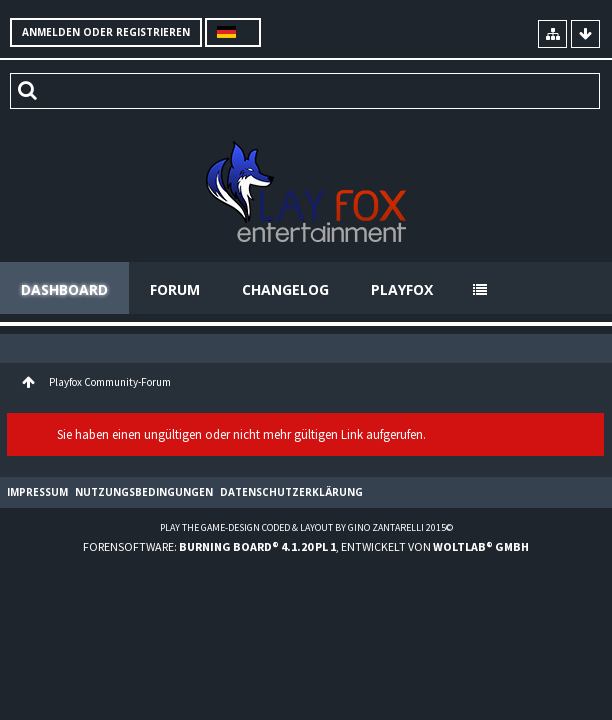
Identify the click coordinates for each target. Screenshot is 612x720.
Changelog (285, 289)
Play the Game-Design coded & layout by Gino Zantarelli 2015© (306, 527)
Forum (175, 289)
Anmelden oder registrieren (106, 32)
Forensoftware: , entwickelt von (306, 546)
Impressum (37, 492)
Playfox (402, 289)
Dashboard (64, 289)
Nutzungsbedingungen (144, 492)
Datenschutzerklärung (291, 492)
